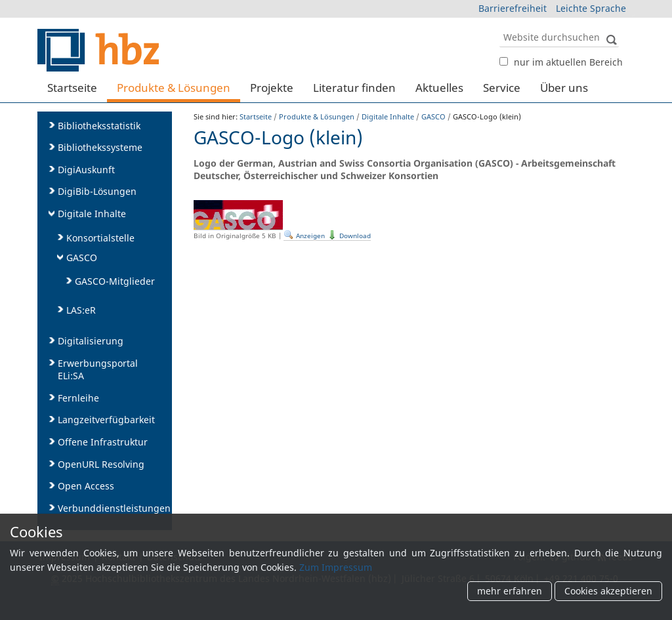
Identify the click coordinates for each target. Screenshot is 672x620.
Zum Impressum (336, 567)
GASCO (433, 116)
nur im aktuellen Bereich (568, 62)
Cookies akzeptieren (608, 591)
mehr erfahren (510, 591)
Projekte (272, 88)
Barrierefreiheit (513, 8)
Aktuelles (439, 88)
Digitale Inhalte (388, 116)
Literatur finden (354, 88)
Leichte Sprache (591, 8)
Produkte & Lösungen (174, 88)
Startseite (72, 88)
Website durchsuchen (499, 27)
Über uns (564, 88)
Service (502, 88)
